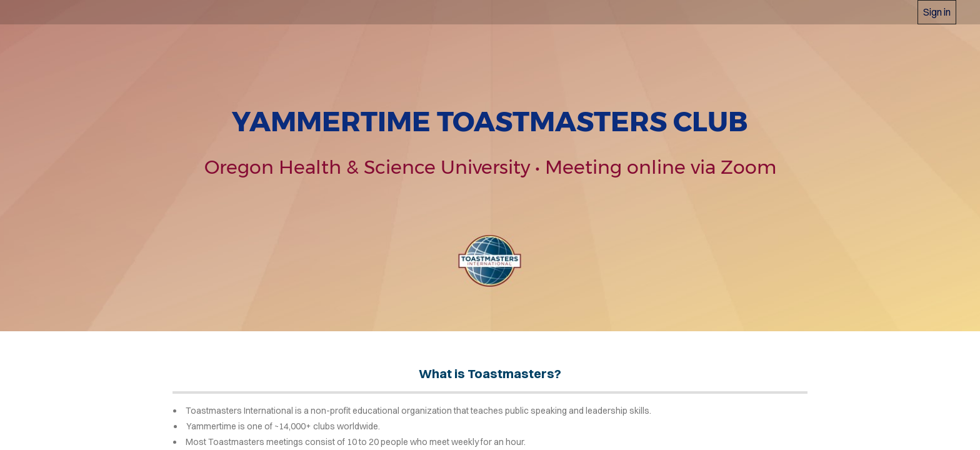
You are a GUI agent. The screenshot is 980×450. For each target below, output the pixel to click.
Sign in (937, 12)
